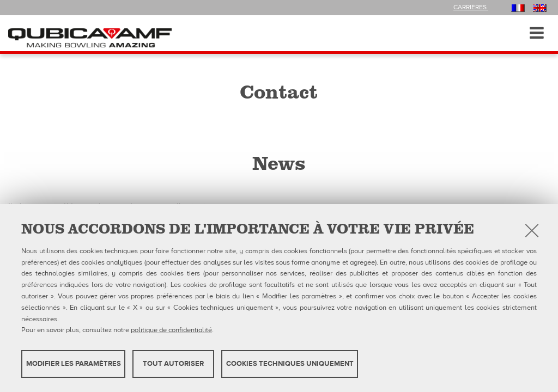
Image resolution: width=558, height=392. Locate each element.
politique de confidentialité (171, 330)
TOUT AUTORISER (173, 364)
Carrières (471, 7)
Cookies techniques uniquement (290, 364)
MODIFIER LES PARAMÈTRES (74, 364)
